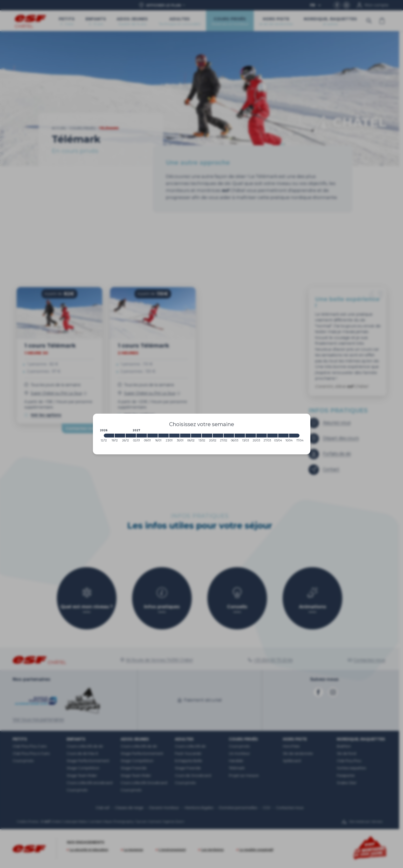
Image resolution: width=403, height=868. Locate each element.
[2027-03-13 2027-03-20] (251, 436)
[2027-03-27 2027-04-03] (272, 436)
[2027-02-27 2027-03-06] (229, 436)
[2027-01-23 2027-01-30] (174, 436)
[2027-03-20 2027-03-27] (262, 436)
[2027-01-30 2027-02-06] (185, 436)
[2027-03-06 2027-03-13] (240, 436)
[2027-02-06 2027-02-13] (196, 436)
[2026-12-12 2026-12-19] (109, 436)
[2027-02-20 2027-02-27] (218, 436)
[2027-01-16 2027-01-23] (163, 436)
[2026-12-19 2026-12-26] (120, 436)
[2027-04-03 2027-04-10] (283, 436)
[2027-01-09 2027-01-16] (153, 436)
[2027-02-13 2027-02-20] (207, 436)
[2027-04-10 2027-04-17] (294, 436)
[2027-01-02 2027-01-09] (142, 436)
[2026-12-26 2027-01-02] (131, 436)
